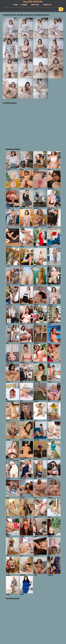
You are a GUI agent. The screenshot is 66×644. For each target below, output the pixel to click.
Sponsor (24, 5)
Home (16, 5)
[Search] (33, 9)
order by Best (35, 5)
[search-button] (61, 9)
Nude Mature (33, 1)
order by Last (47, 5)
